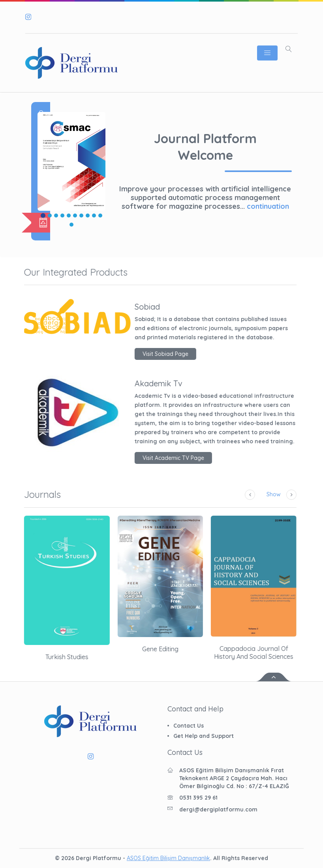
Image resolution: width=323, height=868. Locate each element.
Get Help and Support (204, 736)
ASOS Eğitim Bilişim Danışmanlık (168, 858)
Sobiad (126, 307)
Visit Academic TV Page (152, 458)
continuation (268, 206)
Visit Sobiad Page (145, 354)
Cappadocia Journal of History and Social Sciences (233, 652)
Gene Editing (139, 649)
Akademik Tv (138, 384)
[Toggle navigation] (267, 53)
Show (253, 494)
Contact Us (189, 726)
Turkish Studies (46, 657)
